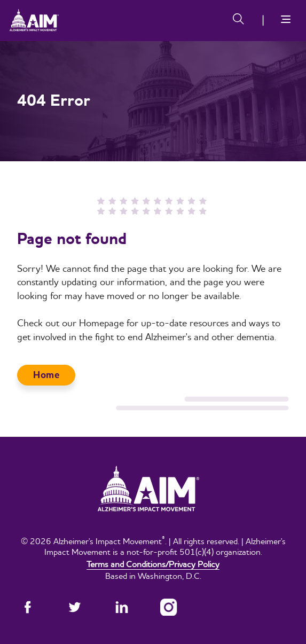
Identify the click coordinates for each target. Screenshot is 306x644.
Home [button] (46, 375)
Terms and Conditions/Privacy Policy (153, 564)
